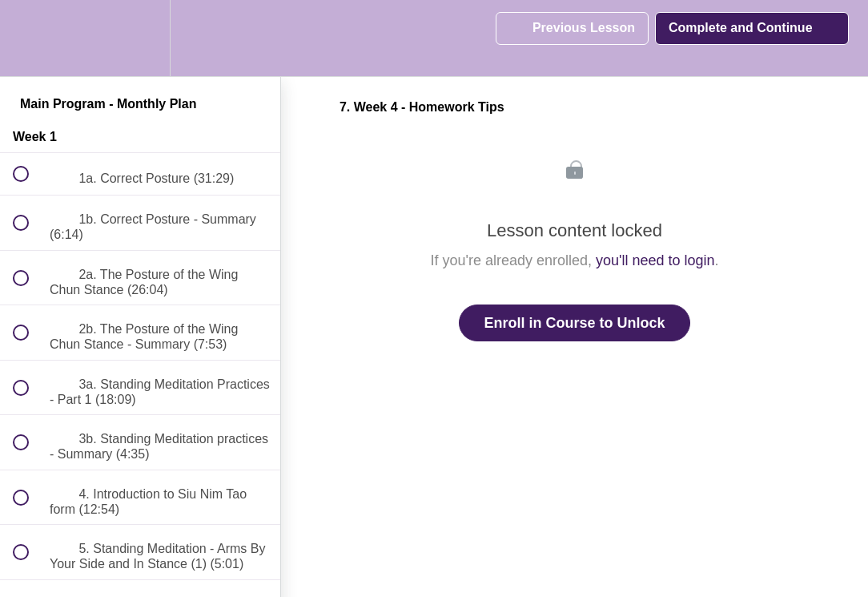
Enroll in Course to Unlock (574, 323)
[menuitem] (140, 38)
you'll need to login (655, 260)
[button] (30, 38)
